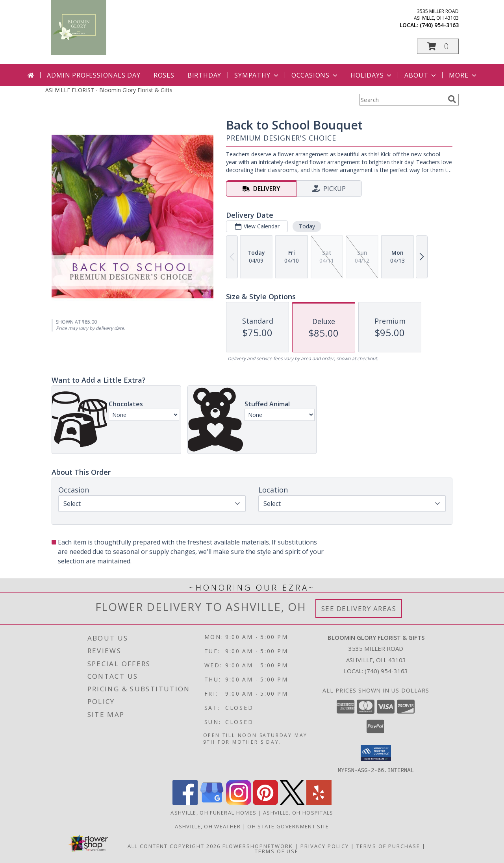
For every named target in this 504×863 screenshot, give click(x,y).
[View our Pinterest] (265, 803)
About (421, 75)
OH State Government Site (288, 826)
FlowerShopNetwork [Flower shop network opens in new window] (258, 846)
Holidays (372, 75)
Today (307, 226)
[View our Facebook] (185, 803)
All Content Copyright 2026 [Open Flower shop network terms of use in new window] (174, 846)
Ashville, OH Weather (208, 826)
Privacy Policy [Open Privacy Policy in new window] (325, 846)
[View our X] (292, 803)
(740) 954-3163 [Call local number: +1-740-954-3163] (439, 25)
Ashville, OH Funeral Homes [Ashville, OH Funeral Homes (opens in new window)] (213, 812)
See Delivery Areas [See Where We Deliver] (359, 608)
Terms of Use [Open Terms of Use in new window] (277, 851)
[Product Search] (402, 100)
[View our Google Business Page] (212, 803)
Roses (164, 75)
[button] (438, 46)
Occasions (315, 75)
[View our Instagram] (239, 803)
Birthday (204, 75)
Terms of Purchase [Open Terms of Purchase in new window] (388, 846)
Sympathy (257, 75)
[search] (452, 99)
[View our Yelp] (319, 803)
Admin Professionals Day (94, 75)
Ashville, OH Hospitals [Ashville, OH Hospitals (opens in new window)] (298, 812)
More (463, 75)
